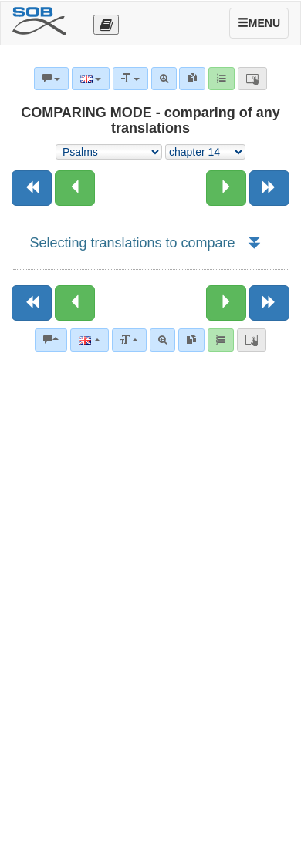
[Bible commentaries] (51, 340)
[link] (191, 340)
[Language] (89, 340)
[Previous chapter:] (75, 188)
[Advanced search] (162, 340)
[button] (254, 243)
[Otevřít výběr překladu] (106, 25)
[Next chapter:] (226, 188)
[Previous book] (32, 188)
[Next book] (269, 188)
